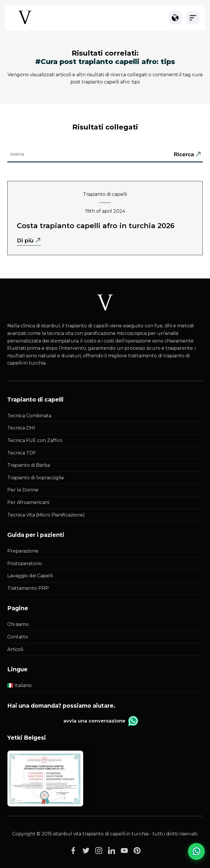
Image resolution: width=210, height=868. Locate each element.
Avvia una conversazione (101, 721)
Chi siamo (18, 624)
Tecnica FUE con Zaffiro (35, 440)
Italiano (19, 685)
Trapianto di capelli (105, 194)
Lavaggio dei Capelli (30, 576)
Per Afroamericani (28, 502)
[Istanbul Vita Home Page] (25, 24)
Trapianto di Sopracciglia (35, 478)
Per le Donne (23, 490)
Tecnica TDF (22, 453)
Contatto (18, 637)
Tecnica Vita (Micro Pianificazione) (46, 515)
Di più (25, 240)
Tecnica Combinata (29, 416)
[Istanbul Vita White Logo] (105, 303)
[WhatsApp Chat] (196, 851)
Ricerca (184, 154)
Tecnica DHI (21, 428)
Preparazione (23, 551)
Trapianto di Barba (29, 465)
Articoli (15, 649)
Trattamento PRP (28, 588)
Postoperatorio (25, 563)
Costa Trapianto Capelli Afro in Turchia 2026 (96, 226)
